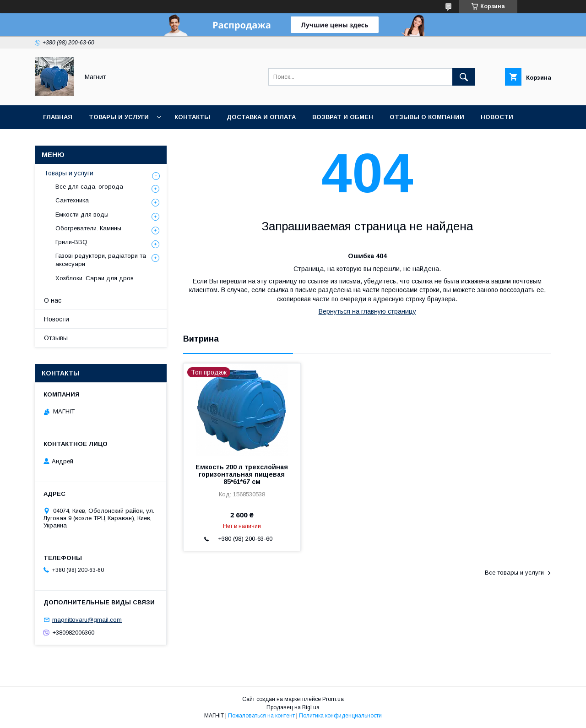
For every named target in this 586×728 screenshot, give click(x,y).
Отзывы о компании (427, 117)
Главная (58, 117)
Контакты (192, 117)
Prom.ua (333, 699)
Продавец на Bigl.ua (293, 707)
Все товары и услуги (514, 573)
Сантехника (72, 200)
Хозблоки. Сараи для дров (95, 278)
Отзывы (56, 338)
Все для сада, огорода (89, 187)
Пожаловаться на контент (261, 716)
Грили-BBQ (71, 242)
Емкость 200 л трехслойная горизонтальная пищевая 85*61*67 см (242, 474)
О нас (53, 300)
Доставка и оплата (261, 117)
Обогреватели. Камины (88, 228)
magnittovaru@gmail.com (87, 620)
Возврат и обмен (343, 117)
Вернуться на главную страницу (367, 311)
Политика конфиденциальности (340, 716)
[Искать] (464, 77)
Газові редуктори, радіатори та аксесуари (101, 260)
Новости (497, 117)
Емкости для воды (82, 215)
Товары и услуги (119, 117)
